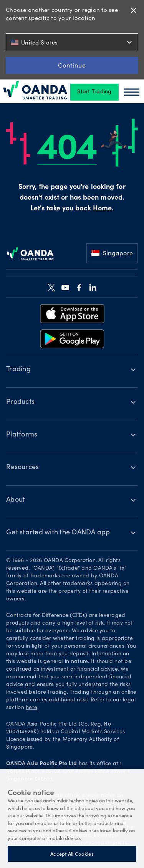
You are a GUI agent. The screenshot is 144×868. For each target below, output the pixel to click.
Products (20, 402)
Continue (72, 65)
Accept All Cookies (72, 854)
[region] (72, 818)
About (16, 500)
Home (102, 209)
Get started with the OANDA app (58, 533)
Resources (22, 468)
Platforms (22, 435)
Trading (18, 370)
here (31, 708)
